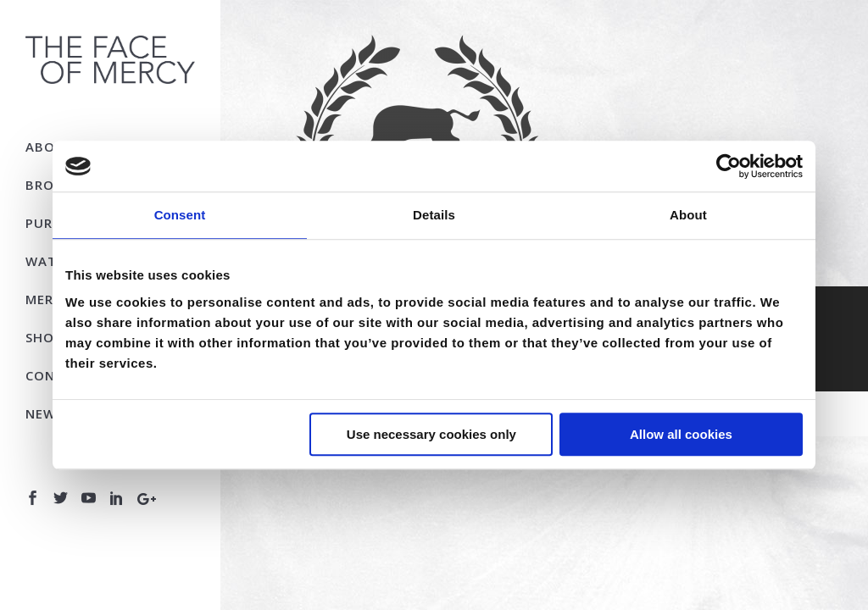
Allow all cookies (681, 434)
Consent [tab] (180, 215)
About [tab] (688, 215)
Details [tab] (434, 215)
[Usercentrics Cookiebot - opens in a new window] (729, 166)
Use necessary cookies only (431, 434)
